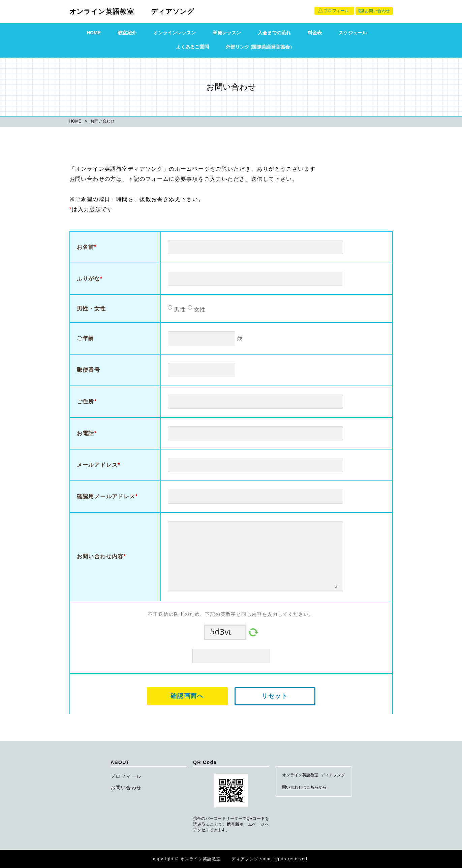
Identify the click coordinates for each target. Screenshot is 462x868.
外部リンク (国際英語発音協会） (260, 47)
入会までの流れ (274, 33)
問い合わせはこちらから (304, 787)
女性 (199, 310)
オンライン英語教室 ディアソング (132, 11)
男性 (179, 310)
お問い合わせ (378, 11)
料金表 (315, 33)
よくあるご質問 (192, 47)
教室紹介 (127, 33)
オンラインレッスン (175, 33)
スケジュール (353, 33)
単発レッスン (227, 33)
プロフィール (336, 11)
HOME (94, 33)
